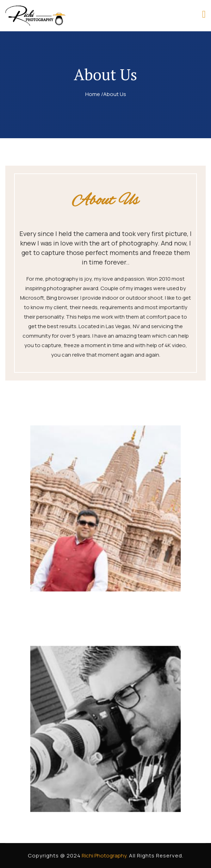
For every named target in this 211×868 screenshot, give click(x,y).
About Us (115, 94)
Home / (94, 94)
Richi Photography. (104, 856)
